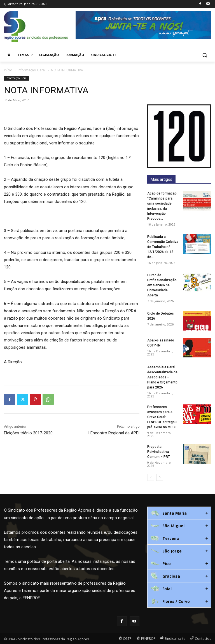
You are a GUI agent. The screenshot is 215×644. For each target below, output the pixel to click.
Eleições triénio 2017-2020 (28, 433)
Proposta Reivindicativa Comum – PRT (159, 452)
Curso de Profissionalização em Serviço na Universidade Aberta (162, 285)
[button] (205, 55)
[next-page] (160, 477)
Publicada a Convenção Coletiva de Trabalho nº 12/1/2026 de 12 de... (163, 247)
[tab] (179, 513)
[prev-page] (151, 477)
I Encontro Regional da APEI (114, 433)
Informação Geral (32, 70)
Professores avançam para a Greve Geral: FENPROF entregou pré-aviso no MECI (162, 417)
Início (8, 70)
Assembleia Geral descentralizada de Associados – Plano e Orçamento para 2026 (162, 377)
